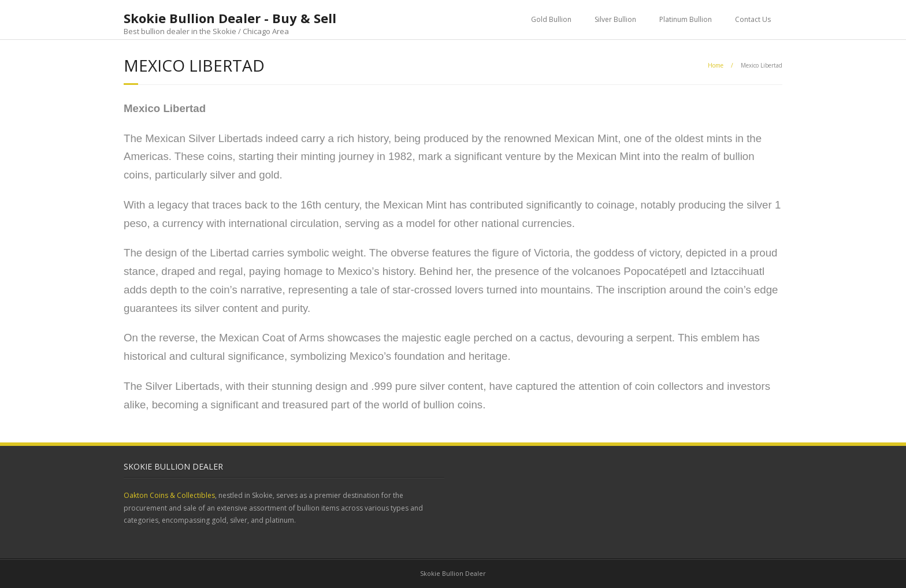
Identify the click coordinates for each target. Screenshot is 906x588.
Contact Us (753, 19)
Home (716, 65)
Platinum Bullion (686, 19)
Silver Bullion (615, 19)
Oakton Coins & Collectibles (169, 495)
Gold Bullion (551, 19)
